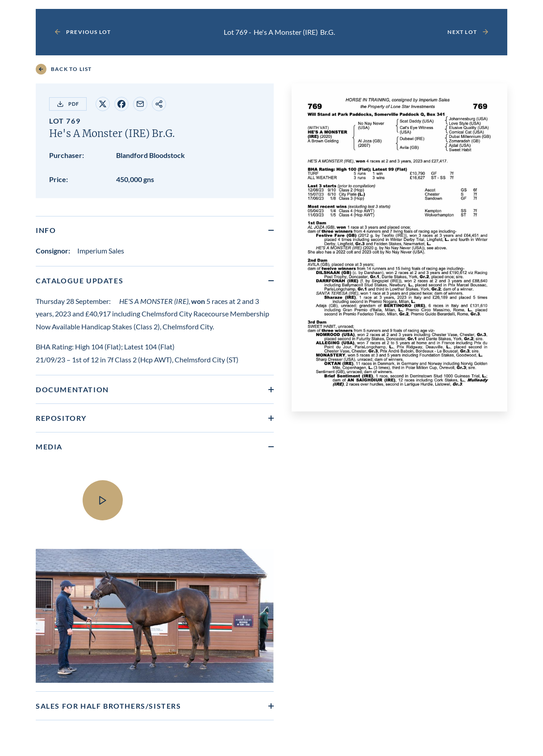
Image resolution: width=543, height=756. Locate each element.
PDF (68, 104)
